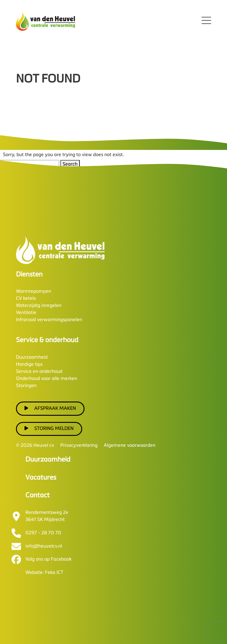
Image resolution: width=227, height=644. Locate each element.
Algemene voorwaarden (130, 446)
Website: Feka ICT (44, 573)
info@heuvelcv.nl (44, 546)
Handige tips (29, 365)
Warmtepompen (34, 292)
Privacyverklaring (79, 446)
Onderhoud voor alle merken (47, 379)
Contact (38, 495)
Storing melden (49, 428)
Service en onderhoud (39, 372)
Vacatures (41, 478)
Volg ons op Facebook (48, 559)
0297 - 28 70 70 (43, 533)
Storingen (26, 386)
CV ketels (26, 299)
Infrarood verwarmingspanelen (49, 320)
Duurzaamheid (32, 357)
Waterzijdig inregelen (39, 306)
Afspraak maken (50, 408)
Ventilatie (26, 313)
